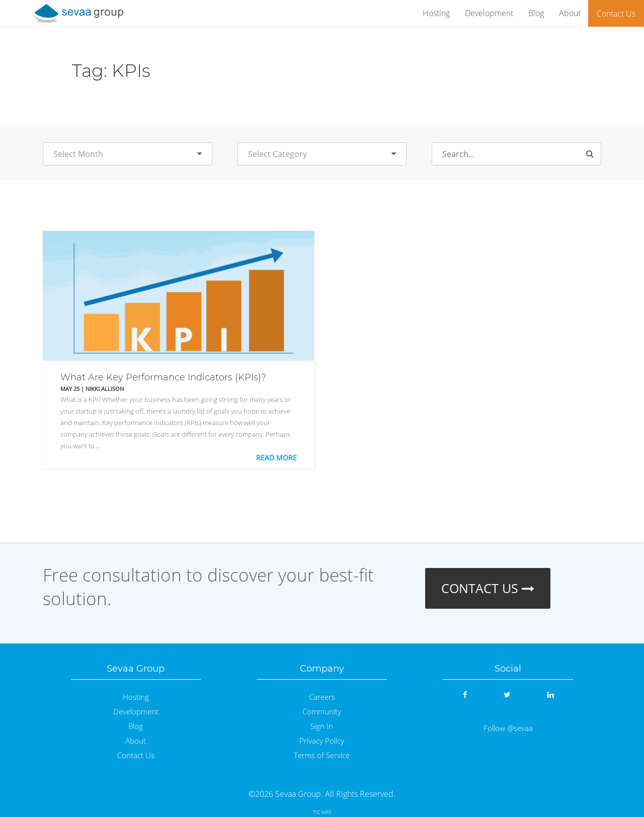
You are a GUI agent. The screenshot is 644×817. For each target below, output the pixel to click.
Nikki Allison (105, 389)
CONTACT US (488, 588)
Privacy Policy (322, 741)
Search (594, 155)
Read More (276, 458)
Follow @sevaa (508, 728)
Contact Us (616, 14)
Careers (322, 697)
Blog (536, 13)
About (570, 13)
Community (322, 712)
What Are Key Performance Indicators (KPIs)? (163, 377)
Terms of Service (322, 755)
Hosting (436, 13)
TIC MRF (322, 812)
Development (489, 13)
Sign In (322, 726)
